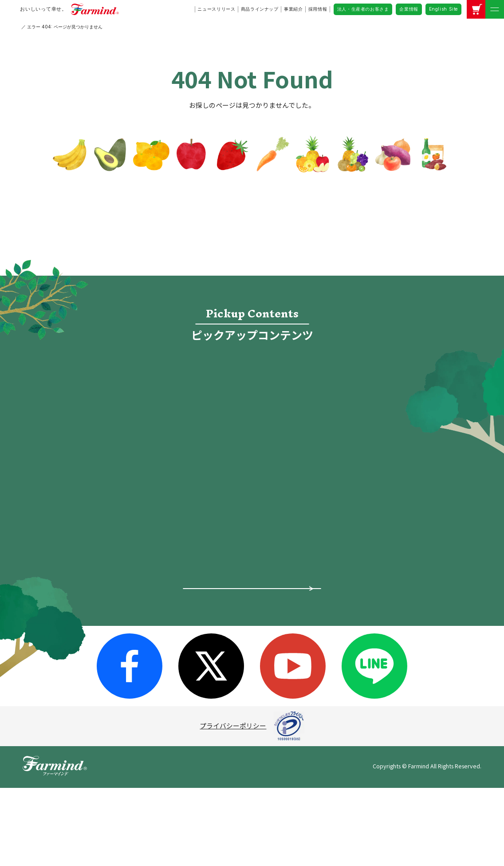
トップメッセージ (181, 569)
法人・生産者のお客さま (363, 9)
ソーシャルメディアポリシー (401, 569)
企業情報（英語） (384, 608)
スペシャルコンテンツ (83, 650)
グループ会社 (174, 630)
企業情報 (409, 9)
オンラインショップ (332, 412)
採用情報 (318, 9)
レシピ (172, 450)
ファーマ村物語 (172, 412)
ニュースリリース (216, 9)
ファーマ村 (263, 611)
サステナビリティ (181, 660)
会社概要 (168, 584)
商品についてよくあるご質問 (252, 697)
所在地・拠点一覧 (181, 614)
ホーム (60, 553)
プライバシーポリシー (233, 804)
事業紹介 (293, 9)
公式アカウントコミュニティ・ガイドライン (404, 589)
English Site (443, 9)
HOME (27, 27)
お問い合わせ (374, 627)
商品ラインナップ (260, 9)
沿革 (161, 645)
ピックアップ (70, 573)
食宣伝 (332, 375)
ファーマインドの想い (83, 611)
